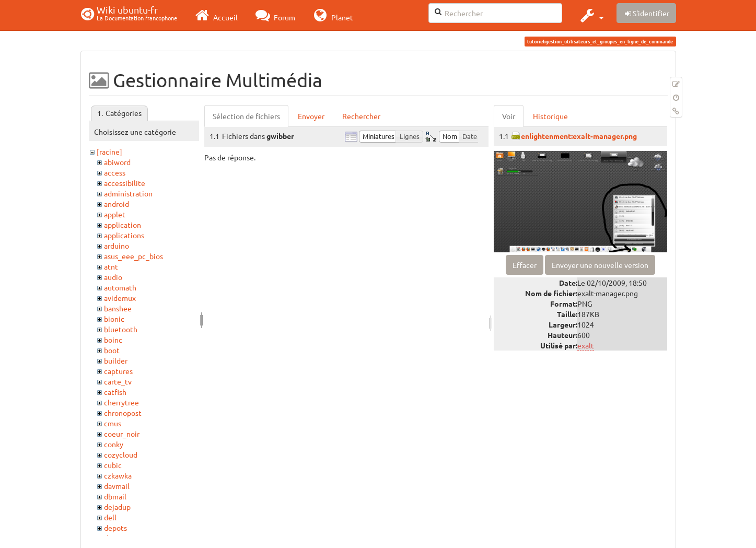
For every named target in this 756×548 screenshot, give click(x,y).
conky (114, 444)
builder (116, 360)
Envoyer (311, 116)
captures (118, 371)
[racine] (109, 151)
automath (120, 287)
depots (115, 528)
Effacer (525, 265)
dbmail (115, 496)
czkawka (118, 475)
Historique (550, 116)
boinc (113, 340)
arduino (117, 246)
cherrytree (121, 402)
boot (112, 350)
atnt (111, 266)
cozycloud (121, 454)
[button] (591, 15)
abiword (117, 162)
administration (128, 193)
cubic (113, 465)
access (115, 172)
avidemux (120, 298)
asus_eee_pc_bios (133, 256)
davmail (117, 486)
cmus (113, 423)
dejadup (117, 507)
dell (110, 517)
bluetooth (121, 329)
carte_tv (118, 381)
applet (115, 214)
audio (113, 277)
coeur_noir (122, 434)
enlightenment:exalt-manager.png (579, 136)
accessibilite (125, 183)
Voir (509, 116)
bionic (114, 319)
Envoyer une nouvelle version (600, 265)
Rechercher (361, 116)
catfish (115, 392)
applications (124, 235)
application (123, 225)
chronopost (123, 413)
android (117, 204)
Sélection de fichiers (246, 116)
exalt (586, 345)
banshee (118, 308)
